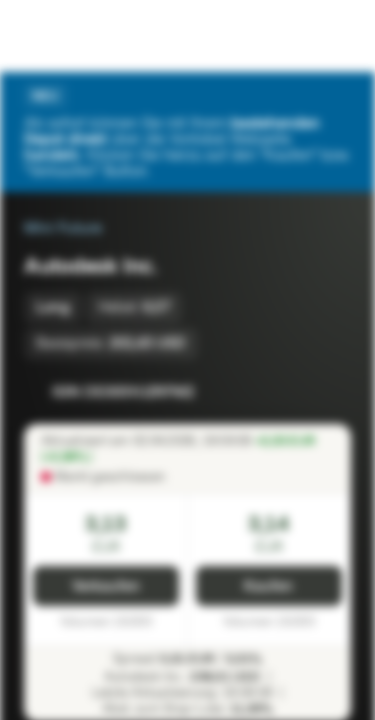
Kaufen (268, 586)
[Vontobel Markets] (78, 36)
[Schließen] (339, 96)
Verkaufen (106, 586)
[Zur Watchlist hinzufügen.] (291, 392)
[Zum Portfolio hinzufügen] (331, 392)
